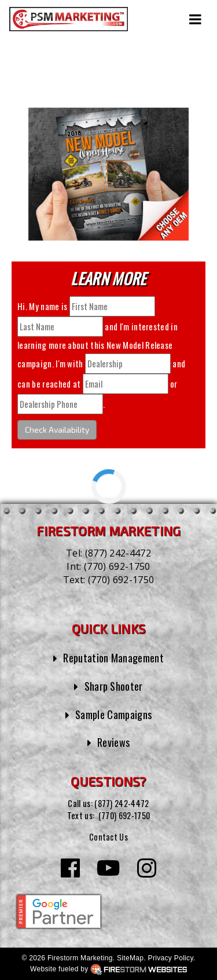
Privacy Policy (171, 957)
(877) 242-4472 (118, 553)
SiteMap (130, 957)
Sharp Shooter (113, 686)
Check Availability (57, 430)
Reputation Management (113, 657)
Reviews (114, 742)
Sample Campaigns (114, 714)
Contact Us (108, 836)
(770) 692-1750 (117, 566)
